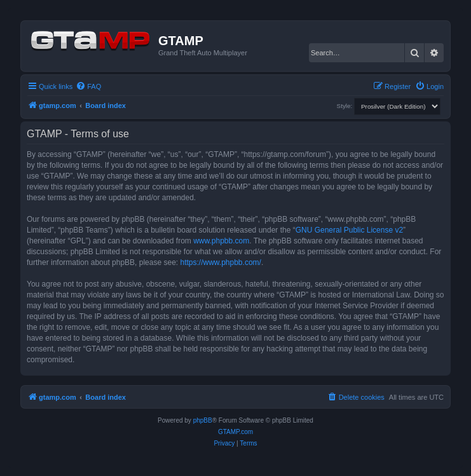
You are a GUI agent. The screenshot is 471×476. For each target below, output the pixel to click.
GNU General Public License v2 (349, 230)
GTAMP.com (235, 432)
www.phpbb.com (221, 241)
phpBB (203, 420)
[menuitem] (88, 86)
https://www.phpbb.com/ (220, 262)
